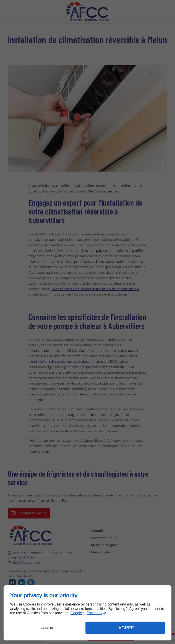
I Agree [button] (125, 628)
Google (76, 613)
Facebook (94, 613)
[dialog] (87, 613)
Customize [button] (47, 628)
